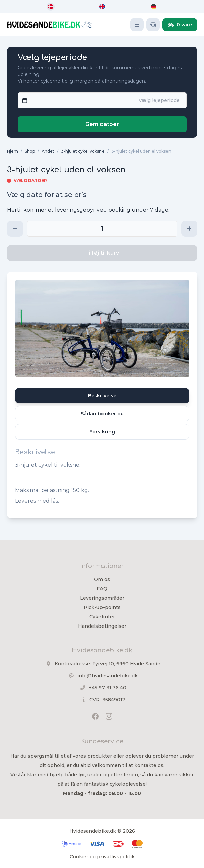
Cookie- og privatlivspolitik (102, 857)
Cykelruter (102, 617)
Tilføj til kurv (102, 253)
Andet (48, 151)
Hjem (13, 151)
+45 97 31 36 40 (108, 688)
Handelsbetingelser (102, 626)
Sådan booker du (102, 414)
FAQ (102, 589)
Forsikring (102, 432)
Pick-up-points (102, 607)
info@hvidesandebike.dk (108, 676)
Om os (102, 579)
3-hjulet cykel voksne (83, 151)
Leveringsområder (102, 598)
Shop (30, 151)
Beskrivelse (102, 396)
